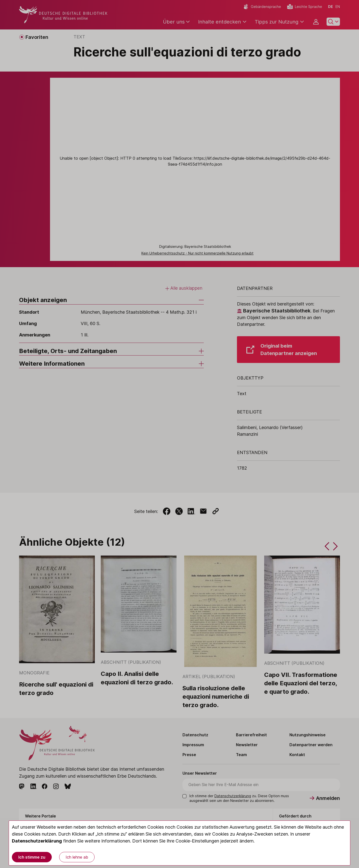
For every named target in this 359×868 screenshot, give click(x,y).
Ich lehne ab (77, 857)
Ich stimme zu (32, 857)
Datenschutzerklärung (37, 841)
